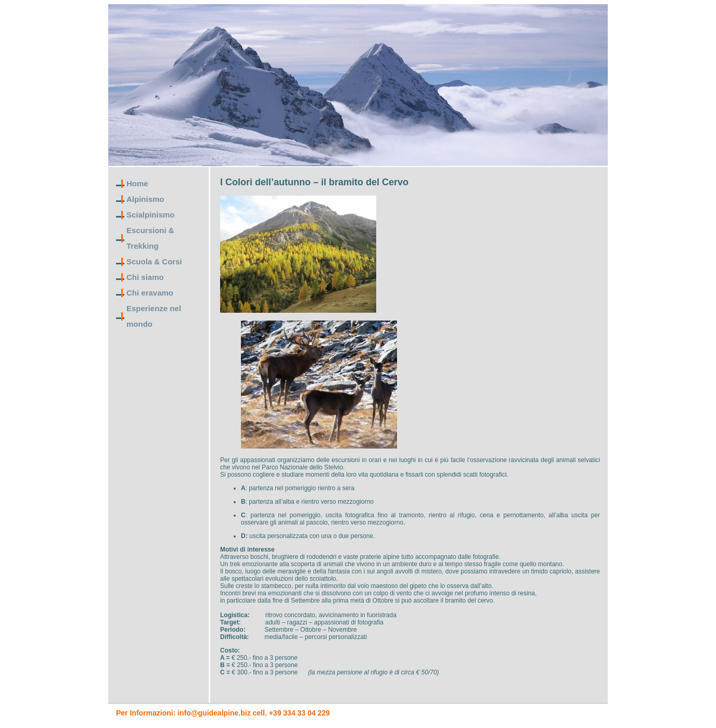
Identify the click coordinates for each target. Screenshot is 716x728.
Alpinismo (145, 199)
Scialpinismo (151, 215)
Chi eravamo (150, 293)
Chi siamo (145, 277)
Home (137, 183)
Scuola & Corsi (154, 261)
